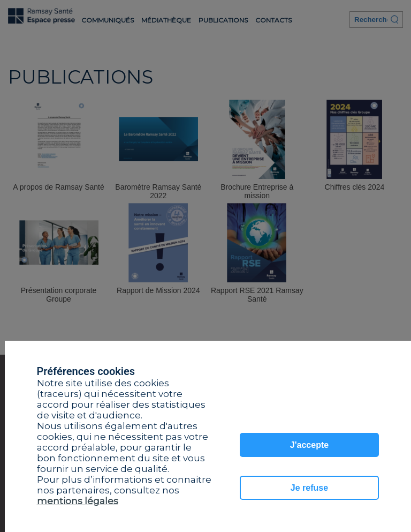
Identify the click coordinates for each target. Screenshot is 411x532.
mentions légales (78, 501)
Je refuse (309, 488)
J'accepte (309, 445)
